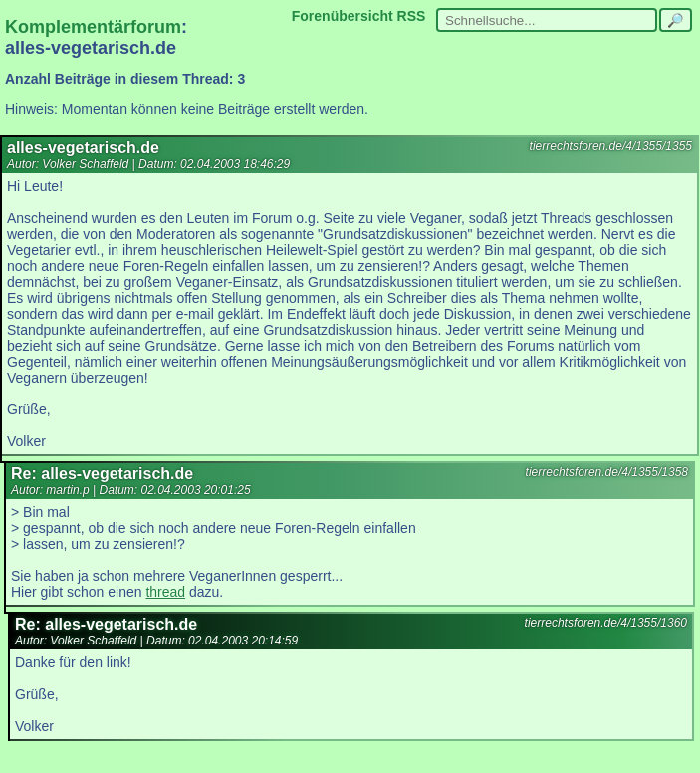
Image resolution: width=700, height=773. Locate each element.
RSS (412, 16)
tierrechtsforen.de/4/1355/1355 (611, 146)
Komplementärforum (93, 27)
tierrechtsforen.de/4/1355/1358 (607, 472)
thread (165, 592)
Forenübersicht (343, 16)
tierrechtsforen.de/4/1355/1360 (606, 623)
